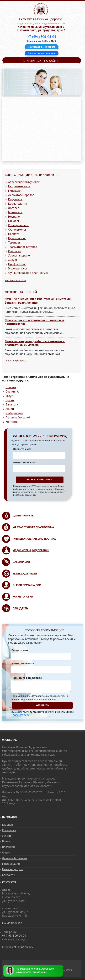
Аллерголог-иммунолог (24, 182)
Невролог (15, 217)
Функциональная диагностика (28, 273)
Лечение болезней (18, 417)
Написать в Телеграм (42, 47)
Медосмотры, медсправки (31, 550)
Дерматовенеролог (21, 195)
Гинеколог (15, 191)
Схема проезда (12, 923)
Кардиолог (15, 199)
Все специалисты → (15, 280)
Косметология (18, 204)
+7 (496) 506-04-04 (42, 37)
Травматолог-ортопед (23, 247)
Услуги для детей (25, 573)
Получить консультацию (42, 53)
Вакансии (12, 404)
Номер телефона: (25, 462)
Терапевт (14, 242)
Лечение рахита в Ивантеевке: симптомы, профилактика (35, 322)
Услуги (10, 396)
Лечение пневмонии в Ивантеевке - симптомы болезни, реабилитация (38, 301)
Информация (14, 413)
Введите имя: (22, 449)
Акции (10, 409)
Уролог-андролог (20, 255)
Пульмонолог (17, 238)
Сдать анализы (23, 516)
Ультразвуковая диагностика (33, 527)
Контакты (12, 422)
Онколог (14, 221)
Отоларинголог (18, 225)
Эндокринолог (18, 268)
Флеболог (15, 251)
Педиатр (14, 234)
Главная (11, 387)
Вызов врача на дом (27, 585)
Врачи (10, 400)
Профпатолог (17, 264)
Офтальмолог (17, 230)
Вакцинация (21, 562)
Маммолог (15, 212)
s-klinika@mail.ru (23, 947)
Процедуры (21, 608)
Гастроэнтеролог (19, 186)
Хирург (13, 260)
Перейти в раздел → (16, 361)
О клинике (12, 391)
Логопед (14, 208)
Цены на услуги (12, 869)
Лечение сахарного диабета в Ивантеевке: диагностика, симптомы (35, 343)
